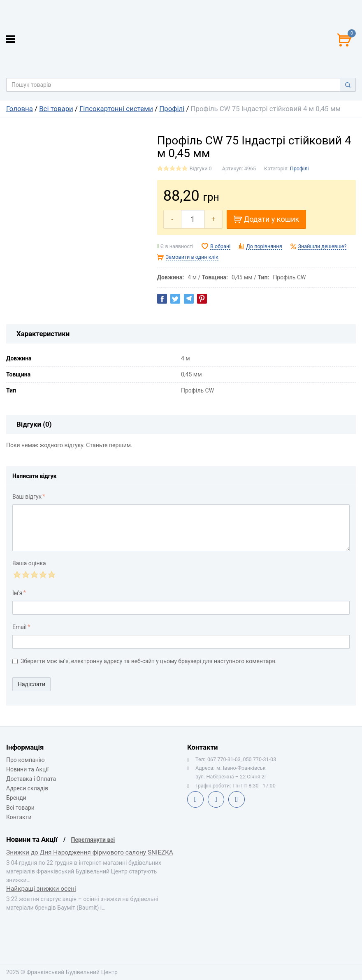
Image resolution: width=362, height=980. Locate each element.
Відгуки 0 (201, 168)
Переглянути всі (93, 840)
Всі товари (56, 109)
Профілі (172, 109)
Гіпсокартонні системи (116, 109)
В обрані (220, 246)
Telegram (216, 799)
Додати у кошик (267, 219)
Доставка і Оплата (31, 779)
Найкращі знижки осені (41, 889)
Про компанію (26, 760)
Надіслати (31, 684)
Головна (20, 109)
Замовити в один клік (192, 257)
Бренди (16, 798)
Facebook (195, 799)
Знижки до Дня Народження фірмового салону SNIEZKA (90, 852)
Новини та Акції (27, 769)
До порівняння (264, 246)
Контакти (19, 817)
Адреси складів (27, 788)
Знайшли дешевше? (323, 246)
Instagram (237, 799)
